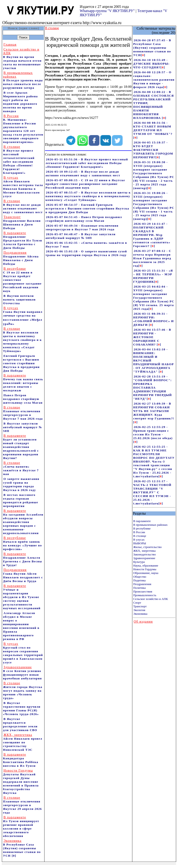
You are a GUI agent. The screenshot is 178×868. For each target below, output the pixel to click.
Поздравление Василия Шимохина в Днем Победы (22, 223)
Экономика (140, 614)
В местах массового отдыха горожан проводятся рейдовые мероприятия (21, 500)
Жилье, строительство (148, 547)
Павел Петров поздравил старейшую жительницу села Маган (23, 399)
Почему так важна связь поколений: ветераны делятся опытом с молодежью (23, 383)
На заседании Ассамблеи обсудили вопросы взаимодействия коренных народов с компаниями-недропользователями (23, 522)
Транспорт (140, 606)
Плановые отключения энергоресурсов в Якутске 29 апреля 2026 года (22, 805)
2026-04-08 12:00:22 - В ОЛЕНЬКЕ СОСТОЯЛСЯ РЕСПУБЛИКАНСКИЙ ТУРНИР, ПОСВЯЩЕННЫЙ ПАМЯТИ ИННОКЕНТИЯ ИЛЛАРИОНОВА (154, 105)
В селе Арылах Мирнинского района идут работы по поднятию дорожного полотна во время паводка (20, 102)
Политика (140, 588)
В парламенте (142, 521)
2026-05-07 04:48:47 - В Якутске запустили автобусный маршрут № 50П (80, 236)
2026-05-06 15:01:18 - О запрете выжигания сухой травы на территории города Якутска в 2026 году (86, 253)
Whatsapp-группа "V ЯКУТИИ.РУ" (107, 11)
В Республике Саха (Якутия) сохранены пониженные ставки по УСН (22, 848)
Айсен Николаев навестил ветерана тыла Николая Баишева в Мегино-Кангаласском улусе (23, 187)
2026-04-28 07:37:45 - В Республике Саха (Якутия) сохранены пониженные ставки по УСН (152, 48)
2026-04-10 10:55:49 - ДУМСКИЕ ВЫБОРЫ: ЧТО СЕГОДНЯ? (151, 64)
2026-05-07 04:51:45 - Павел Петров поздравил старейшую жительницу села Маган (84, 219)
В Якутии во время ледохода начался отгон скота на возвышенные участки (22, 59)
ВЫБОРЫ (140, 543)
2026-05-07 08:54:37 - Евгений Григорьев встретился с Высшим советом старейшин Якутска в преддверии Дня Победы (87, 208)
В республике (142, 528)
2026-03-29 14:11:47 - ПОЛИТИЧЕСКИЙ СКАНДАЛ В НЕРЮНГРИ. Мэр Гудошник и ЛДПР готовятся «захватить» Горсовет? (152, 235)
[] (143, 55)
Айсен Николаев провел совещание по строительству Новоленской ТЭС (23, 742)
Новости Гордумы (145, 569)
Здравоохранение (144, 558)
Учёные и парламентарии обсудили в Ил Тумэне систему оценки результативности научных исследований (22, 597)
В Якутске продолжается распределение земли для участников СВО (20, 724)
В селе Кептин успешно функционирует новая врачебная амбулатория (22, 673)
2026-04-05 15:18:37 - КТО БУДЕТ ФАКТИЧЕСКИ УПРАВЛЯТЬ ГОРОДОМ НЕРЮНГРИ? (153, 150)
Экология (139, 610)
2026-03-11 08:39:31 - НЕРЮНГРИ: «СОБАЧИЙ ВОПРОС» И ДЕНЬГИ (154, 319)
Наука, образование (146, 565)
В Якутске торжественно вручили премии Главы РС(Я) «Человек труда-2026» (22, 708)
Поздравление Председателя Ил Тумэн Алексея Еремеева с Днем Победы (23, 240)
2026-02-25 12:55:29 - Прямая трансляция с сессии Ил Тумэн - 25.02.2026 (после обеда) (153, 432)
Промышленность (145, 595)
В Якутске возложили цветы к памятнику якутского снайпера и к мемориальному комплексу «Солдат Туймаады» (22, 340)
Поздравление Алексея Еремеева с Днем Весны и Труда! (22, 559)
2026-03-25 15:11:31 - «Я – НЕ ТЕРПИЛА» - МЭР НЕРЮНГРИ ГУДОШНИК (153, 276)
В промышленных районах (150, 525)
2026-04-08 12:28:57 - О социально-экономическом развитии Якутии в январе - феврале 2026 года (154, 80)
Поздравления (142, 584)
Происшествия (143, 591)
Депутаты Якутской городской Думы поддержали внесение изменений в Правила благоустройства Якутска (21, 782)
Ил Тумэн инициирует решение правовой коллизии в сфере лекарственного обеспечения (21, 827)
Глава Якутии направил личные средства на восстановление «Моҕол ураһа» (23, 316)
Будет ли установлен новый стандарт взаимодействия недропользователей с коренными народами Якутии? (21, 447)
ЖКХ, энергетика (144, 551)
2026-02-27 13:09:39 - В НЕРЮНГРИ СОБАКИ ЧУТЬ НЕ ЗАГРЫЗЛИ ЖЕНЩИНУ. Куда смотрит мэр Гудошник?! (154, 411)
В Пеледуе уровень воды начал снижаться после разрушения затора (23, 80)
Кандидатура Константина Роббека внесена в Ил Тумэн (21, 760)
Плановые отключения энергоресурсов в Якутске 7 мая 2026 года (23, 413)
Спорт (137, 603)
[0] (14, 856)
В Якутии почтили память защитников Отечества (19, 299)
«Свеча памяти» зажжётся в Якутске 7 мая (21, 468)
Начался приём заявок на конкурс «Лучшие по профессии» (22, 543)
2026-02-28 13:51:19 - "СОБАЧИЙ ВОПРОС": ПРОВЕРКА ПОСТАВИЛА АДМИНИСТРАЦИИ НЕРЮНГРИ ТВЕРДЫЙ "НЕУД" (153, 388)
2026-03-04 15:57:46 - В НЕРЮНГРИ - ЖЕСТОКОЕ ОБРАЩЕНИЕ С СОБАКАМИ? (152, 337)
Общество (140, 577)
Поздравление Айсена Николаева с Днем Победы (21, 258)
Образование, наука (146, 573)
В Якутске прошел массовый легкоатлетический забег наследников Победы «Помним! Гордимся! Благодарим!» (19, 160)
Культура (139, 562)
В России (139, 532)
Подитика (140, 580)
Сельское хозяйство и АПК (151, 599)
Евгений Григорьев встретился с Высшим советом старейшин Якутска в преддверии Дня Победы (21, 363)
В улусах (139, 540)
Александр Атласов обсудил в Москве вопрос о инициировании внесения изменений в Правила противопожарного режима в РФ (21, 626)
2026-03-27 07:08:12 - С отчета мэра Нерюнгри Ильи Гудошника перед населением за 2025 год (152, 258)
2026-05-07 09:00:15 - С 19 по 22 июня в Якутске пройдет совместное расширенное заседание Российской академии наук (85, 184)
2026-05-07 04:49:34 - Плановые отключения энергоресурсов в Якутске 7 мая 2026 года (82, 227)
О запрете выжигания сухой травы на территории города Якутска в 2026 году (21, 484)
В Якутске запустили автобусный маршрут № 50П (23, 427)
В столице (140, 536)
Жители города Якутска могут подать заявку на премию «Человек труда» (23, 691)
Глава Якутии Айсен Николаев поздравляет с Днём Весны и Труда (23, 575)
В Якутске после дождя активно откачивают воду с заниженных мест (23, 207)
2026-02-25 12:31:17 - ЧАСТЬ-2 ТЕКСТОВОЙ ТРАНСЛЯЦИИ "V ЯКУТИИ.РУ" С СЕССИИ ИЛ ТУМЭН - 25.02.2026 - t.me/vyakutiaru (152, 492)
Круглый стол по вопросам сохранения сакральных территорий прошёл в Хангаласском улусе (23, 653)
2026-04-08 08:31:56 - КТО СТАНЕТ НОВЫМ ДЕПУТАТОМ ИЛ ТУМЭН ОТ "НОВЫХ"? (153, 128)
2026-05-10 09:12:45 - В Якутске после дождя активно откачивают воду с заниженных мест (83, 173)
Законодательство (145, 554)
